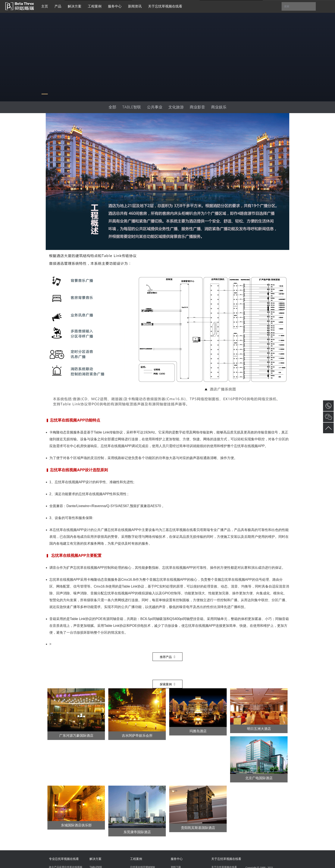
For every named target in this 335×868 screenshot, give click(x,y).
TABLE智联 (132, 107)
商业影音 (197, 107)
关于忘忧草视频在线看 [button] (165, 6)
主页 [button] (45, 6)
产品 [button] (58, 6)
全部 (112, 107)
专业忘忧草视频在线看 (64, 859)
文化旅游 (176, 107)
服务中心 (177, 859)
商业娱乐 (219, 107)
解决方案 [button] (75, 6)
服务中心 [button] (115, 6)
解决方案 (96, 859)
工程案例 (136, 859)
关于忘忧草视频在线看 (226, 859)
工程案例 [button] (95, 6)
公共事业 (155, 107)
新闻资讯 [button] (135, 6)
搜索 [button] (299, 6)
